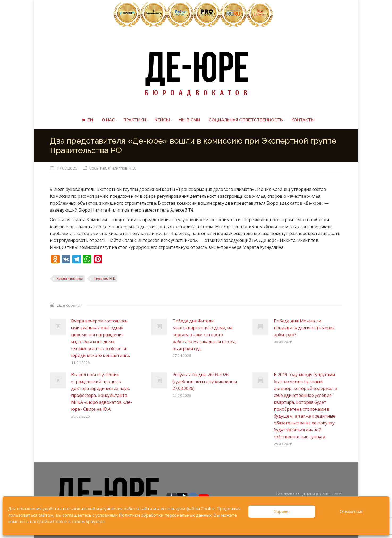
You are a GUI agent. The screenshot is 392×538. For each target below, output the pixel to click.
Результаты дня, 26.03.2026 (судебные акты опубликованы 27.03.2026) (205, 381)
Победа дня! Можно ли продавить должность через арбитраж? (304, 328)
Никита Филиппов (70, 279)
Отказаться (351, 512)
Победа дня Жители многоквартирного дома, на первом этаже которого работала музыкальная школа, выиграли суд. (205, 335)
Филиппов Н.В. (122, 168)
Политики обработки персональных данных (165, 515)
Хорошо (282, 512)
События (98, 168)
